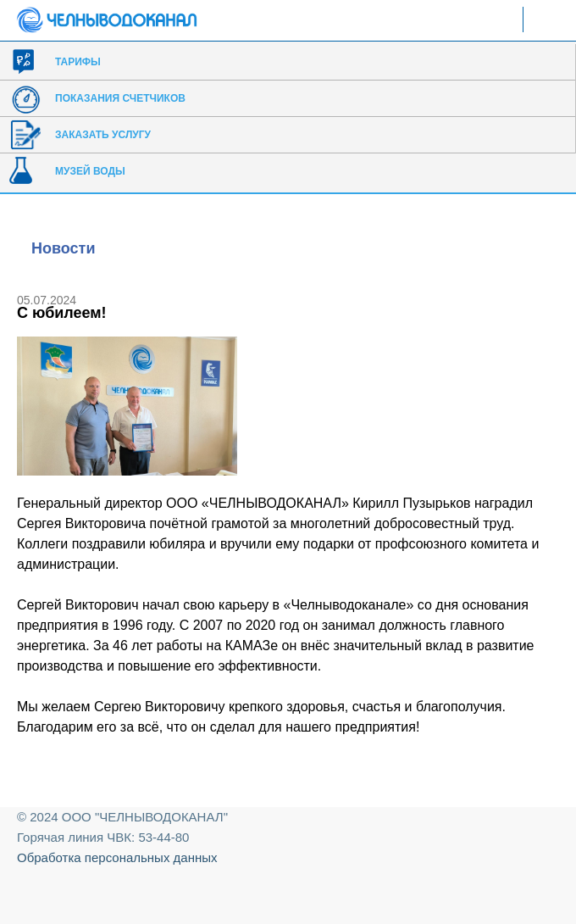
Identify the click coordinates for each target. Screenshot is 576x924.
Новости (63, 248)
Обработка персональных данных (117, 857)
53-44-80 (163, 837)
